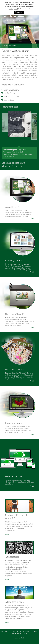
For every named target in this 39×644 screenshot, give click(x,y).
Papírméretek (8, 93)
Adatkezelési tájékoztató (10, 631)
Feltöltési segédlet (10, 97)
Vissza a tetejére (19, 638)
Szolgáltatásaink (12, 46)
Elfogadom (19, 12)
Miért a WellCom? (10, 90)
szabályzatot (13, 9)
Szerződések (8, 100)
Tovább (32, 219)
